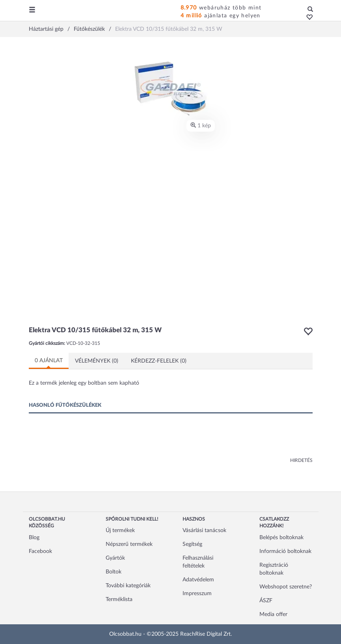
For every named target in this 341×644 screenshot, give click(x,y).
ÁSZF (266, 601)
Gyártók (115, 558)
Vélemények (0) (97, 361)
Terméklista (119, 599)
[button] (307, 18)
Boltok (114, 572)
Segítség (192, 544)
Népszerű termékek (129, 544)
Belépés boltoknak (281, 538)
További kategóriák (128, 586)
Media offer (273, 614)
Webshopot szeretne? (286, 587)
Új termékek (120, 530)
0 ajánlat (49, 361)
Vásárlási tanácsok (204, 530)
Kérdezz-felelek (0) (159, 361)
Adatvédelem (198, 580)
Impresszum (197, 594)
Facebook (40, 551)
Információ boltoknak (285, 551)
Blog (34, 538)
